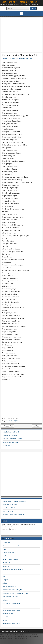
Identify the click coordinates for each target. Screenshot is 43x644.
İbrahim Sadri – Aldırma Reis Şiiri (20, 55)
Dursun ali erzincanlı (9, 586)
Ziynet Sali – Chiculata (10, 504)
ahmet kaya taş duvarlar (10, 559)
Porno (4, 549)
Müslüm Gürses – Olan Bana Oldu (13, 515)
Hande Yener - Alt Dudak (10, 597)
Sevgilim (5, 580)
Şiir (31, 58)
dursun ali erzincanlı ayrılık (11, 624)
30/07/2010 (14, 58)
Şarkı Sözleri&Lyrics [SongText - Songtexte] (19, 2)
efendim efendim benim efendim (13, 569)
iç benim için (7, 542)
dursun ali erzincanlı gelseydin (12, 590)
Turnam (5, 620)
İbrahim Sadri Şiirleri (13, 421)
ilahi (4, 573)
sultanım (5, 600)
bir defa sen (6, 563)
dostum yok (6, 566)
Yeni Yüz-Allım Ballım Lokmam (12, 439)
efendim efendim (8, 614)
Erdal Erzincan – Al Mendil (11, 432)
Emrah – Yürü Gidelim (10, 435)
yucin (6, 58)
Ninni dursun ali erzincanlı (11, 546)
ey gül (4, 556)
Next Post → (37, 426)
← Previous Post (7, 426)
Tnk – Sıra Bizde (8, 511)
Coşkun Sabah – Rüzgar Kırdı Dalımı (14, 501)
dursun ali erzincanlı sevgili (11, 610)
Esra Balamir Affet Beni (10, 508)
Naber (4, 576)
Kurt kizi (5, 617)
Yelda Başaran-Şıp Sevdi (11, 442)
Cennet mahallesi (8, 553)
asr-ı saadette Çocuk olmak (11, 603)
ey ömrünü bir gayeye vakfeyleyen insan (15, 593)
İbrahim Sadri (25, 58)
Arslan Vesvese (8, 446)
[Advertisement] (22, 35)
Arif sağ (5, 583)
